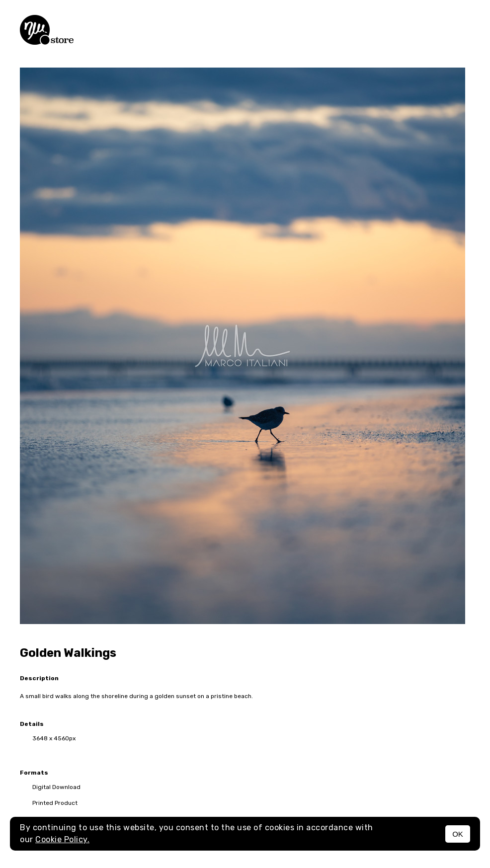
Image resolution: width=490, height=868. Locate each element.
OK (458, 834)
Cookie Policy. (62, 839)
